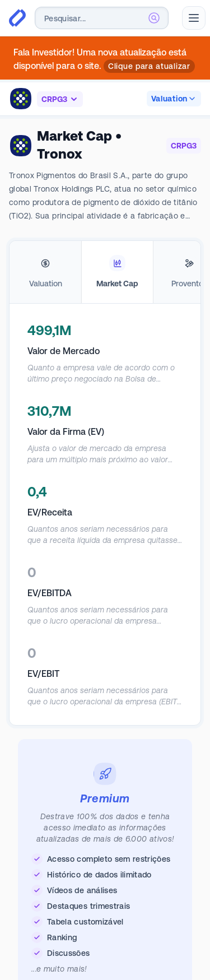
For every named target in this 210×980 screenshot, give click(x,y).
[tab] (45, 272)
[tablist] (105, 272)
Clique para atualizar (149, 66)
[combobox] (102, 18)
